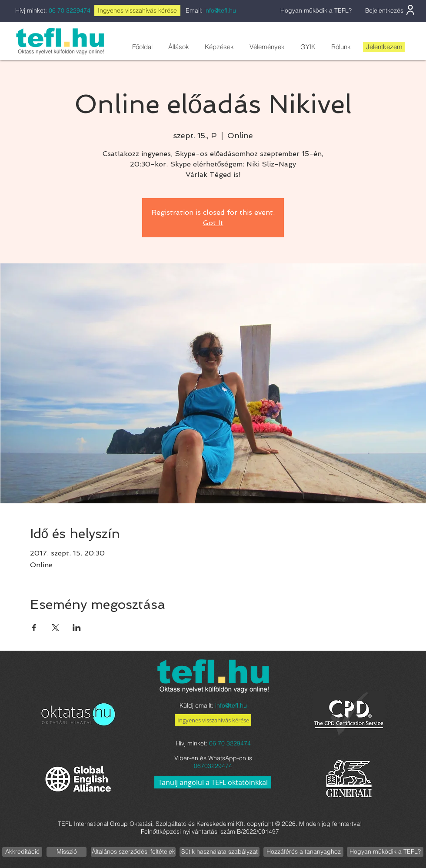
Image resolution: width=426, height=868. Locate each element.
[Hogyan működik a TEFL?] (385, 852)
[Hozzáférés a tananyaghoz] (303, 852)
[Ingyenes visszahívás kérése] (213, 720)
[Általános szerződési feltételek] (133, 852)
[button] (178, 47)
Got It (213, 223)
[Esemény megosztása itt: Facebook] (34, 628)
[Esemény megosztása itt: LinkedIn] (77, 628)
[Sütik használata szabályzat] (220, 852)
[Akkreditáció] (22, 852)
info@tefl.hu (220, 10)
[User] (410, 10)
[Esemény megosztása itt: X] (55, 628)
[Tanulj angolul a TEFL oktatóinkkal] (213, 782)
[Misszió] (67, 852)
